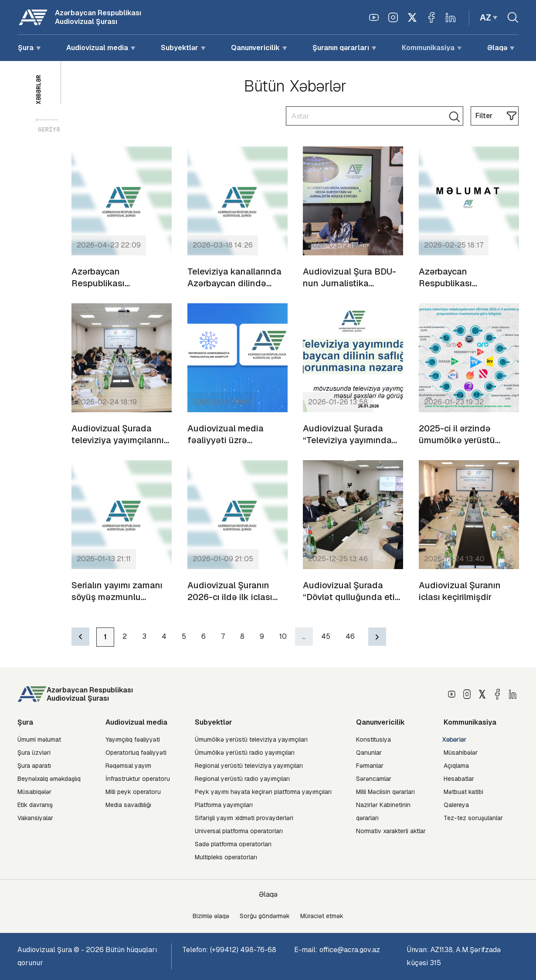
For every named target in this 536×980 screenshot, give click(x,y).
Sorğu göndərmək (265, 916)
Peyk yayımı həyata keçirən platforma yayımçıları (263, 792)
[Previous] (80, 637)
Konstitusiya (373, 739)
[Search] (375, 116)
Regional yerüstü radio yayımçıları (242, 779)
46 (350, 636)
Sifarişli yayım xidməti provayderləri (244, 818)
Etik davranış (35, 805)
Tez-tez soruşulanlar (473, 818)
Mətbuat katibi (463, 792)
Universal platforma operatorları (239, 831)
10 (283, 636)
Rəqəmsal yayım (128, 766)
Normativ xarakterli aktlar (391, 831)
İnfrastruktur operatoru (138, 779)
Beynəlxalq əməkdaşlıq (49, 779)
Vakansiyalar (35, 818)
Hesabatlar (459, 779)
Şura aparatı (34, 766)
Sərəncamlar (374, 779)
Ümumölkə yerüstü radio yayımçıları (245, 753)
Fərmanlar (370, 766)
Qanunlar (369, 753)
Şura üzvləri (34, 753)
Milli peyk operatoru (133, 792)
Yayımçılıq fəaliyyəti (133, 739)
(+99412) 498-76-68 (243, 950)
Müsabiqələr (34, 792)
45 (326, 636)
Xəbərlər (455, 740)
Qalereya (456, 805)
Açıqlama (456, 766)
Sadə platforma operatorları (233, 844)
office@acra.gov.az (350, 950)
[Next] (377, 637)
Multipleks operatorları (226, 857)
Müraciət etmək (322, 916)
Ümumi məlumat (39, 739)
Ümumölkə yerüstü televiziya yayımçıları (251, 739)
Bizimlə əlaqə (211, 916)
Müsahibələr (461, 753)
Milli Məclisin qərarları (385, 792)
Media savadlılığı (128, 805)
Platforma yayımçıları (224, 805)
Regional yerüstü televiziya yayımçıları (249, 766)
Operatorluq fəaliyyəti (136, 753)
